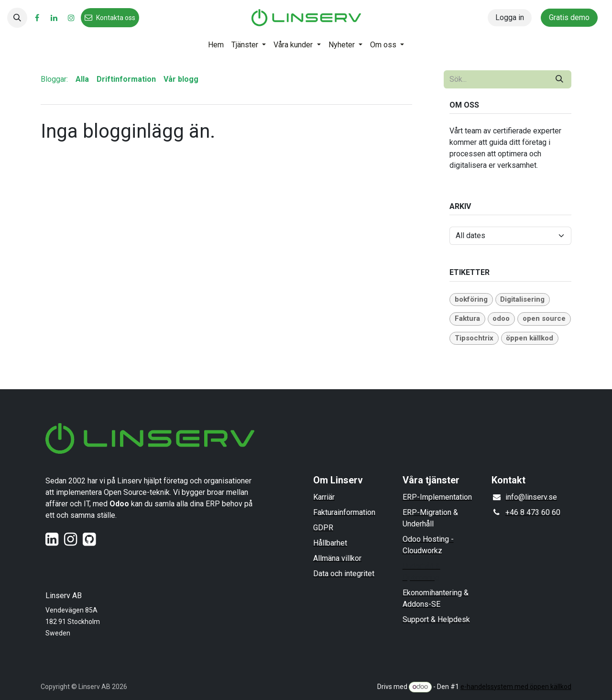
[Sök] (559, 79)
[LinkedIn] (54, 18)
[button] (17, 18)
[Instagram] (71, 18)
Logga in (510, 17)
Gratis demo (569, 17)
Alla (82, 79)
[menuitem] (216, 45)
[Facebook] (37, 18)
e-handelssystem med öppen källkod (516, 687)
